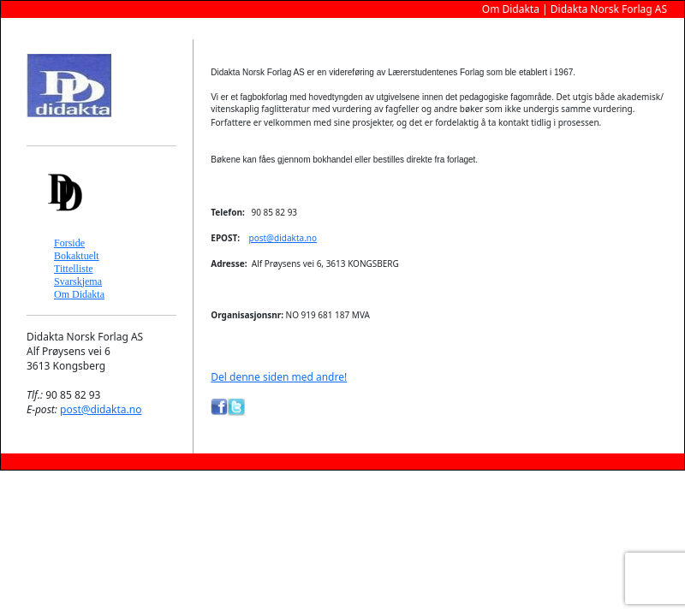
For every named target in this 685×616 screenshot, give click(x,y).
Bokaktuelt (77, 256)
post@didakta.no (101, 409)
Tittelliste (74, 269)
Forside (69, 243)
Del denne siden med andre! (279, 377)
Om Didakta (79, 294)
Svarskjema (78, 281)
